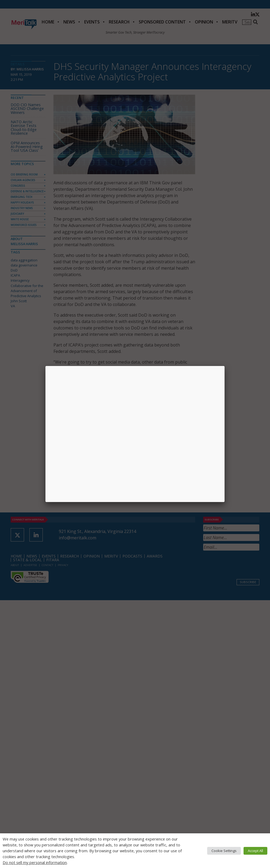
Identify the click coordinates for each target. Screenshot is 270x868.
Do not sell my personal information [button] (35, 862)
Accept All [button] (255, 851)
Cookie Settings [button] (224, 851)
